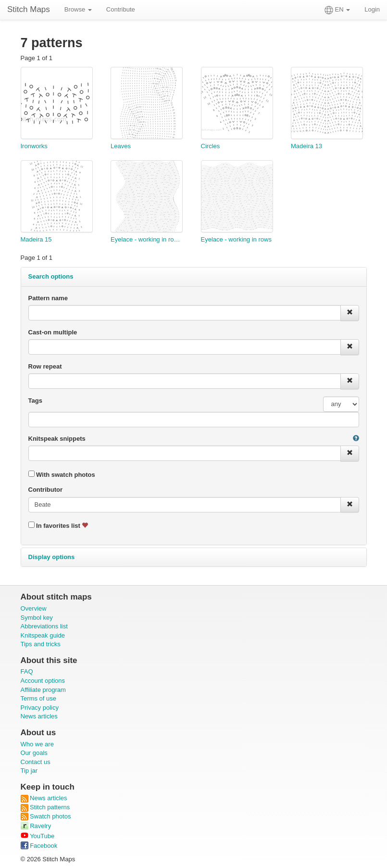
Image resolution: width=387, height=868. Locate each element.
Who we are (37, 744)
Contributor (45, 490)
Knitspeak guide (43, 635)
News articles (39, 716)
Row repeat (45, 366)
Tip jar (29, 771)
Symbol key (37, 618)
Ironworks (34, 146)
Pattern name (48, 298)
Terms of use (38, 698)
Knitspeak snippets (57, 439)
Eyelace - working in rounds (147, 239)
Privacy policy (40, 708)
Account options (43, 681)
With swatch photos (62, 474)
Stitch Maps (29, 9)
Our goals (34, 753)
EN (337, 10)
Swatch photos (46, 816)
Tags (35, 401)
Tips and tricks (41, 644)
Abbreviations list (44, 626)
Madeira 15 (36, 239)
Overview (34, 608)
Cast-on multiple (53, 332)
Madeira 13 (306, 146)
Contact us (36, 762)
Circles (211, 146)
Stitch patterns (45, 807)
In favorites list (58, 525)
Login (372, 9)
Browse (78, 9)
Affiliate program (43, 690)
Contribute (121, 9)
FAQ (27, 671)
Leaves (121, 146)
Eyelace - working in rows (236, 239)
